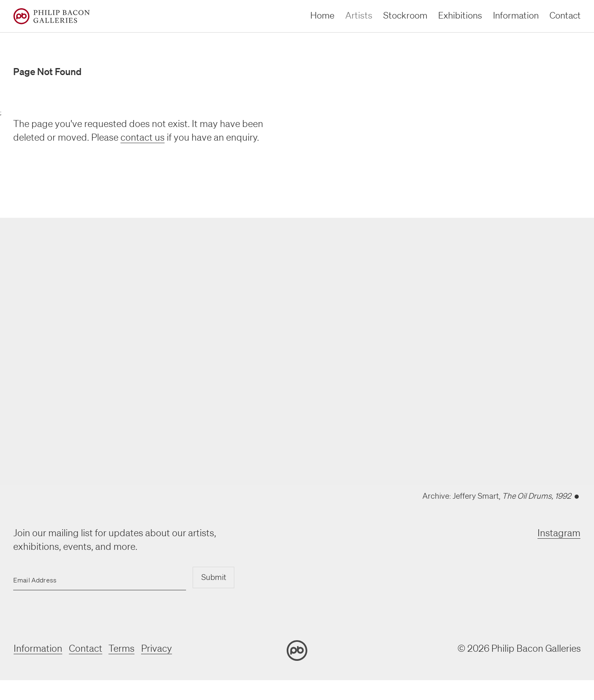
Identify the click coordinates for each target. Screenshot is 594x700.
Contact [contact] (565, 15)
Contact (85, 648)
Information (38, 648)
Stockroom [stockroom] (405, 15)
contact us (143, 137)
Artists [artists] (359, 15)
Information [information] (516, 15)
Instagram (559, 533)
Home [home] (322, 15)
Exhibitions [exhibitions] (460, 15)
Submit (213, 577)
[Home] (52, 16)
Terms (121, 648)
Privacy (157, 648)
